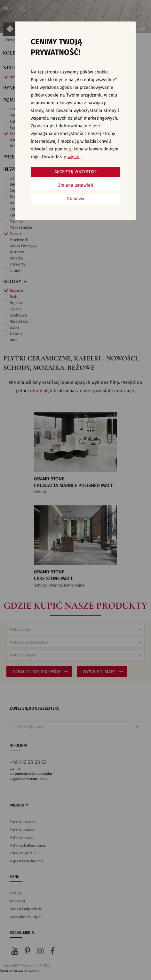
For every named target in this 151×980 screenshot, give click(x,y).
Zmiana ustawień (76, 185)
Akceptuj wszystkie (75, 172)
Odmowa (75, 199)
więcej (74, 157)
